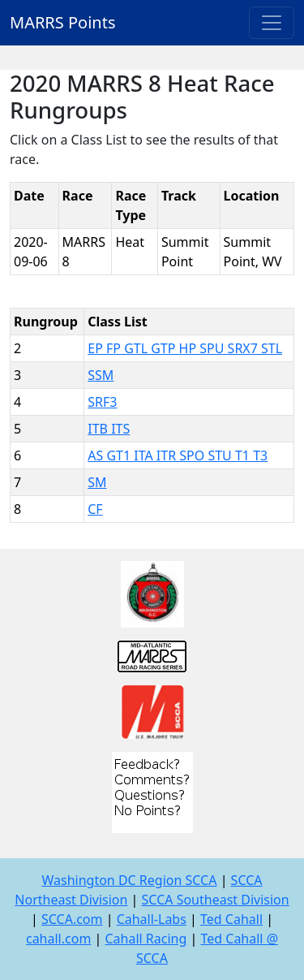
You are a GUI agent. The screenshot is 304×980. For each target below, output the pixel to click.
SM (97, 482)
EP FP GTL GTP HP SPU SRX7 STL (185, 348)
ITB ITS (109, 429)
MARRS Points (63, 22)
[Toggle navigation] (272, 23)
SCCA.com (72, 919)
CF (95, 509)
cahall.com (58, 939)
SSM (101, 375)
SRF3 (102, 402)
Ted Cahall (231, 919)
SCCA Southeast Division (216, 900)
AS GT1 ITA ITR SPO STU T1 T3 (178, 455)
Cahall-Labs (152, 919)
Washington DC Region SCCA (129, 880)
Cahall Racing (146, 939)
